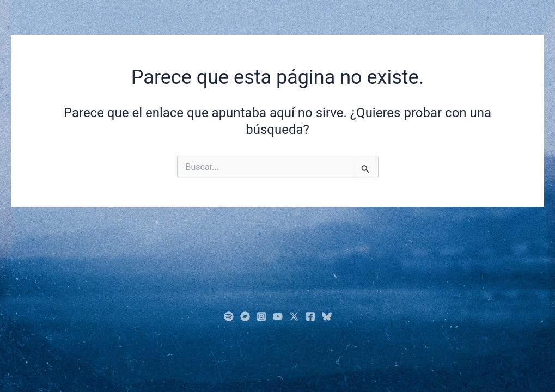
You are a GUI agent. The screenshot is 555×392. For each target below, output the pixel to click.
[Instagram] (261, 316)
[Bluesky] (327, 316)
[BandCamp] (245, 316)
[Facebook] (310, 316)
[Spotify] (229, 316)
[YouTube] (278, 316)
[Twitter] (294, 316)
